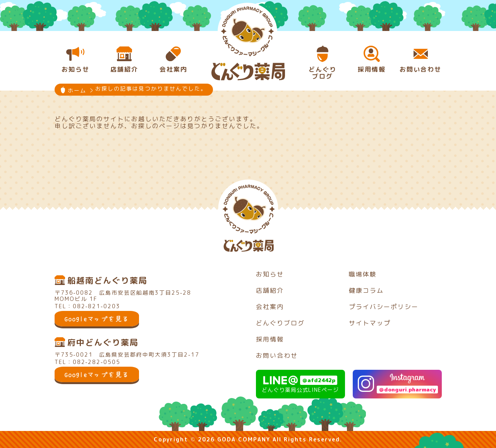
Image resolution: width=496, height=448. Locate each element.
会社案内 (270, 307)
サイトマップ (370, 323)
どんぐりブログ (280, 323)
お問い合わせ (277, 355)
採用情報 (270, 339)
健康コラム (366, 290)
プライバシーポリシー (384, 307)
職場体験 (363, 274)
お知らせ (270, 274)
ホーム (77, 90)
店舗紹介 (270, 290)
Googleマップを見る (97, 319)
